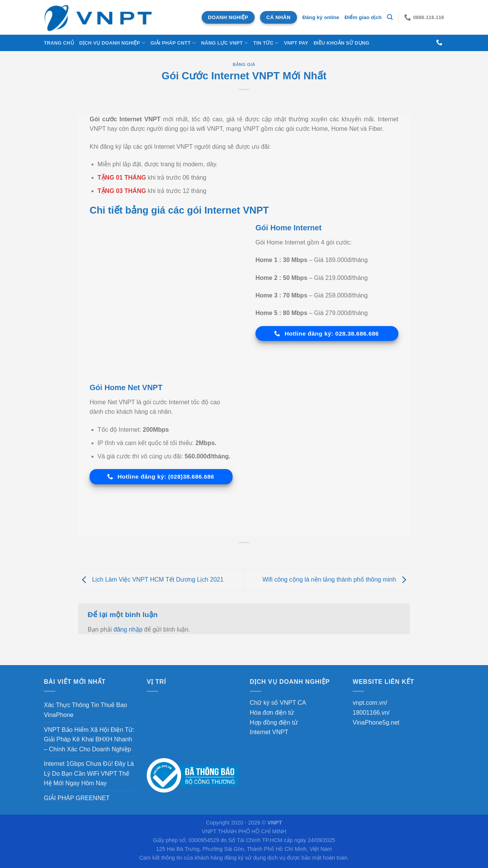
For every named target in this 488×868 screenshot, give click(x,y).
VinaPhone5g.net (376, 723)
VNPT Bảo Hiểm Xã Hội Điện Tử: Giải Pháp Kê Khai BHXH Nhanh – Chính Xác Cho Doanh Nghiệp (89, 739)
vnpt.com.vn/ (370, 703)
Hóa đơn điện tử (272, 713)
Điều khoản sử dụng (342, 43)
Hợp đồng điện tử (274, 723)
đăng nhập (128, 629)
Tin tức (266, 43)
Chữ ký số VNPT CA (278, 703)
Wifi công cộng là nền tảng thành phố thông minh (336, 579)
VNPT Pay (296, 43)
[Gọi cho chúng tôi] (439, 43)
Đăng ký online (321, 17)
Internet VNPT (269, 732)
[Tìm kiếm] (390, 17)
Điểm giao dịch (363, 17)
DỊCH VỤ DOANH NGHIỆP (112, 43)
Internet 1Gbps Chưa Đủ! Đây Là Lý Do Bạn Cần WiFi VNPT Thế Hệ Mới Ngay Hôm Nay (89, 773)
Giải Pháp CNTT (173, 43)
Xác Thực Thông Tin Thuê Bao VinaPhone (85, 710)
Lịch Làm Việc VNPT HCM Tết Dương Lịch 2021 (151, 579)
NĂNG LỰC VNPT (224, 43)
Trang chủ (59, 43)
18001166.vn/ (371, 713)
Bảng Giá (244, 64)
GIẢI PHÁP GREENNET (77, 798)
